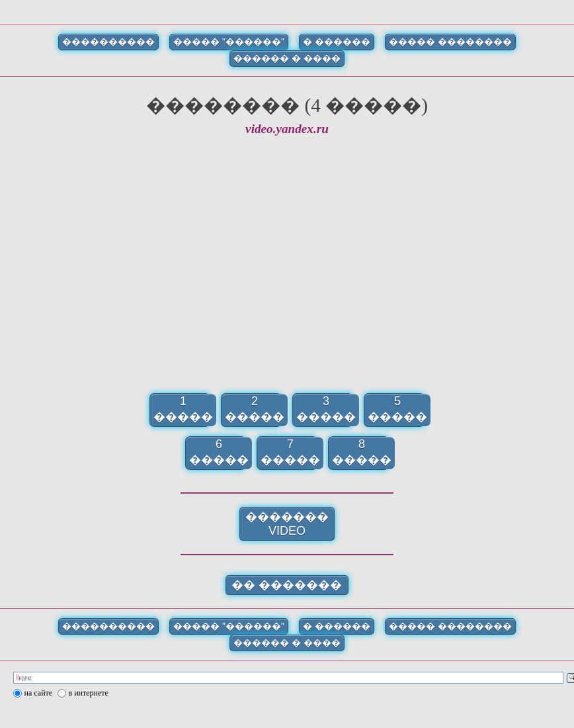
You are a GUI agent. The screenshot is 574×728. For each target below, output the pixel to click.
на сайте (39, 693)
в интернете (89, 693)
